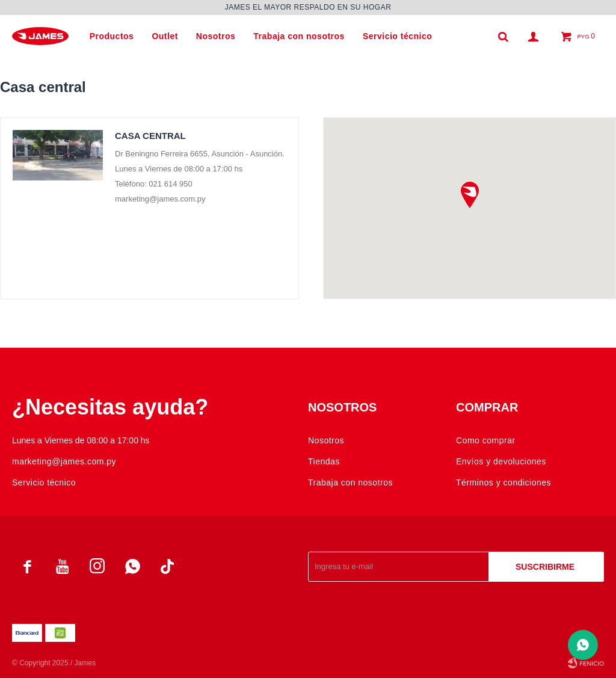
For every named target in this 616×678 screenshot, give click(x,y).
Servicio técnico (397, 36)
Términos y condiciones (504, 482)
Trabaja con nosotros (299, 36)
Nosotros (216, 36)
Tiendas (324, 461)
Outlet (165, 36)
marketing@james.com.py (64, 461)
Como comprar (486, 440)
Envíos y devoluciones (501, 461)
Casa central (150, 136)
